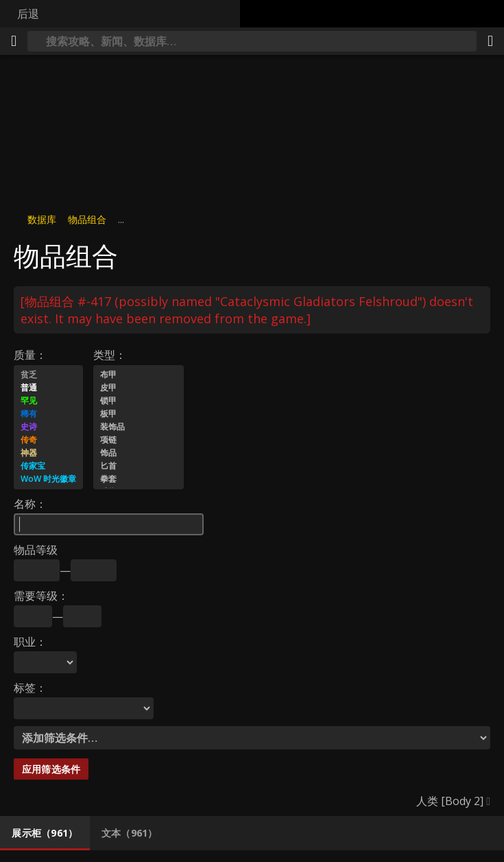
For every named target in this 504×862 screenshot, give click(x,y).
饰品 (139, 453)
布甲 (139, 375)
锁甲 (139, 401)
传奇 (48, 440)
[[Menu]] (14, 41)
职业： (30, 642)
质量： (30, 355)
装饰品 (139, 427)
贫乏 (48, 375)
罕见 (48, 401)
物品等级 (36, 550)
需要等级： (41, 596)
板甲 (139, 414)
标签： (30, 688)
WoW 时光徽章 (48, 479)
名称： (30, 504)
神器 (48, 453)
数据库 (42, 219)
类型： (110, 355)
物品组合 (87, 219)
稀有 (48, 414)
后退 (28, 14)
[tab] (45, 833)
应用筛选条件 (51, 769)
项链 (139, 440)
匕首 (139, 466)
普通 (48, 388)
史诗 (48, 427)
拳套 (139, 479)
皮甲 (139, 388)
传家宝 (48, 466)
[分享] (490, 41)
